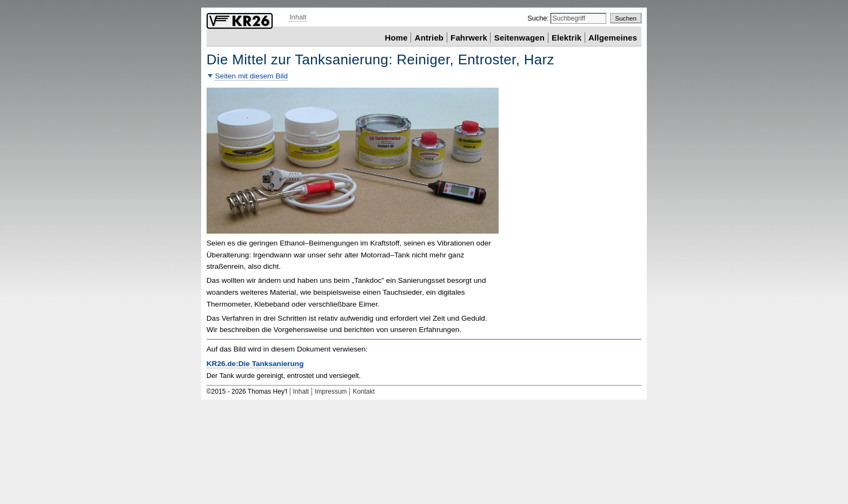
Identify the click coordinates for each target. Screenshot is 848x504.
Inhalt (298, 17)
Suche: (539, 18)
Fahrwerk (469, 37)
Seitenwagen (519, 37)
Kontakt (364, 392)
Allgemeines (613, 37)
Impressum (331, 392)
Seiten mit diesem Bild (252, 76)
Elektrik (567, 37)
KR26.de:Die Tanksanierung (255, 364)
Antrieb (429, 37)
